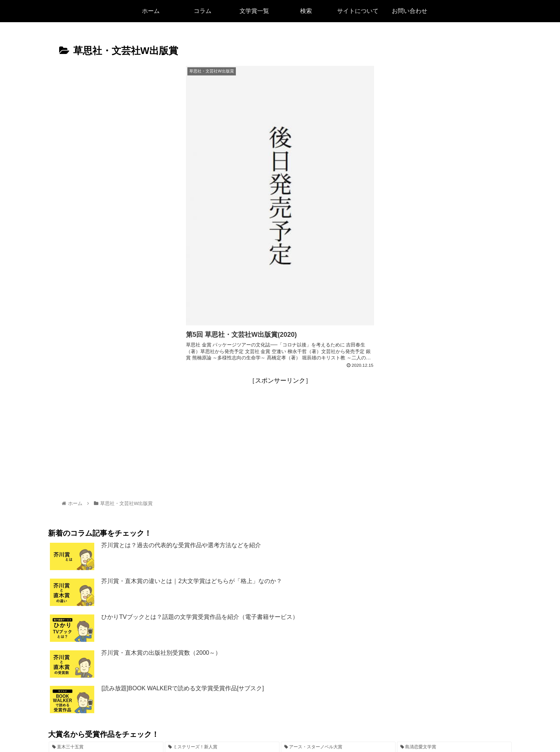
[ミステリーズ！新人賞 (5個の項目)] (222, 682)
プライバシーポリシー (293, 729)
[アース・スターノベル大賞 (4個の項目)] (338, 682)
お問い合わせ (342, 729)
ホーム (210, 729)
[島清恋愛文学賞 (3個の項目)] (454, 682)
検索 (231, 729)
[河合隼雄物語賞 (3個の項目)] (125, 695)
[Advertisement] (280, 374)
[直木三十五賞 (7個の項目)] (106, 682)
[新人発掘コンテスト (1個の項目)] (435, 695)
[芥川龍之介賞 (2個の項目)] (280, 695)
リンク (252, 729)
